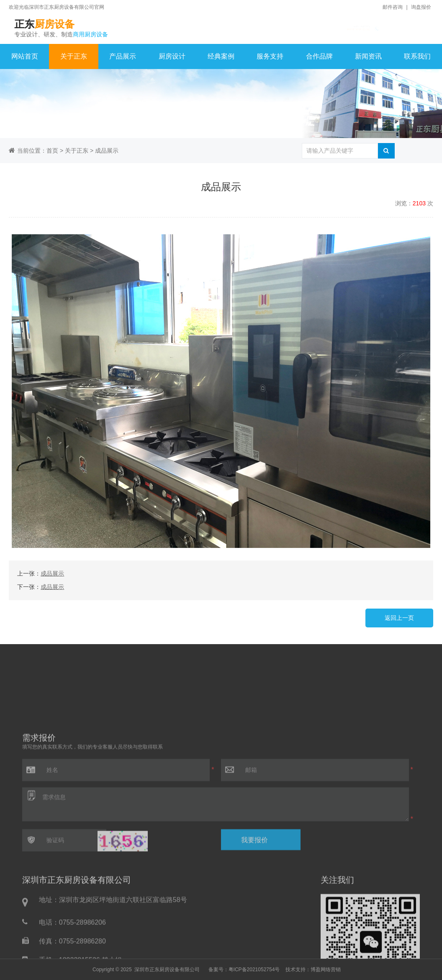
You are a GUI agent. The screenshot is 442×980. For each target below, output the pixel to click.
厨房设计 (172, 56)
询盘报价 (421, 7)
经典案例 (221, 56)
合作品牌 (319, 56)
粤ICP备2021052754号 (254, 970)
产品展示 (123, 56)
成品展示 (107, 151)
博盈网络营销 (326, 970)
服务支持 (270, 56)
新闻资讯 (368, 56)
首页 (52, 151)
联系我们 (417, 56)
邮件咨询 (393, 7)
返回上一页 (399, 618)
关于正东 (74, 56)
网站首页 (25, 56)
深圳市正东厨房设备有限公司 (167, 970)
